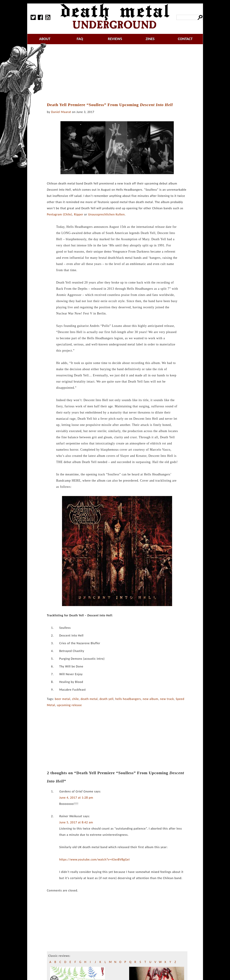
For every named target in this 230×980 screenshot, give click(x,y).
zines (150, 39)
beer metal (63, 699)
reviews (115, 39)
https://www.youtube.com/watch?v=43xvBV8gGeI (94, 859)
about (45, 39)
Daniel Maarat (61, 112)
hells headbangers (128, 699)
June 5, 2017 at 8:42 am (76, 822)
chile (75, 699)
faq (80, 39)
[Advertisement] (119, 73)
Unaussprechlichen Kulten (106, 214)
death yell (106, 699)
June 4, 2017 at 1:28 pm (76, 798)
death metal (89, 699)
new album (150, 699)
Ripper (79, 214)
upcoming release (69, 705)
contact (185, 39)
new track (167, 699)
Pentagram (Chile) (60, 214)
